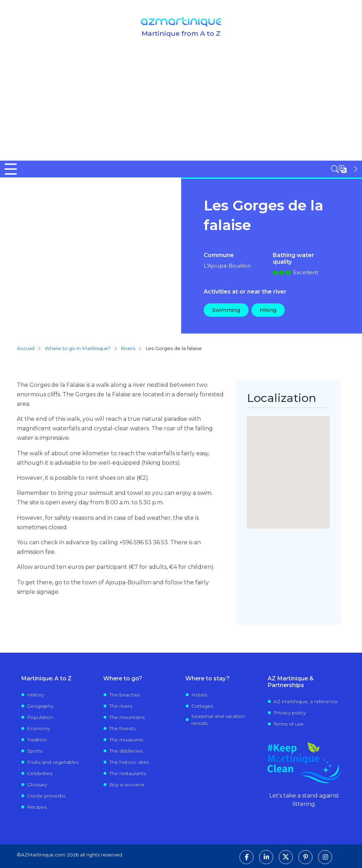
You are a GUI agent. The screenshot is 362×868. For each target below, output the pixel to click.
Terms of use (289, 724)
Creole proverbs (46, 796)
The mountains (127, 717)
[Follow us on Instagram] (325, 857)
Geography (40, 706)
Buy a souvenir (127, 785)
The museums (126, 740)
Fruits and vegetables (53, 762)
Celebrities (40, 773)
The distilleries (126, 751)
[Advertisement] (181, 108)
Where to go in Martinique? (78, 348)
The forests (122, 728)
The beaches (125, 695)
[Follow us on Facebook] (246, 857)
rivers (128, 348)
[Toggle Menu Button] (11, 169)
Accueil (26, 348)
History (35, 695)
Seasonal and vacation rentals (218, 720)
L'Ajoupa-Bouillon (227, 266)
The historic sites (129, 762)
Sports (35, 751)
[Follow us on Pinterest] (305, 857)
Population (40, 717)
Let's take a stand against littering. (304, 800)
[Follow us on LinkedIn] (266, 857)
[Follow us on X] (286, 857)
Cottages (202, 706)
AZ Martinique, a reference (306, 701)
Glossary (37, 785)
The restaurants (128, 773)
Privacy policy (290, 713)
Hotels (199, 695)
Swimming (226, 310)
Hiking (268, 310)
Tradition (37, 740)
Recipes (37, 807)
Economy (38, 728)
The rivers (121, 706)
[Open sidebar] (345, 169)
